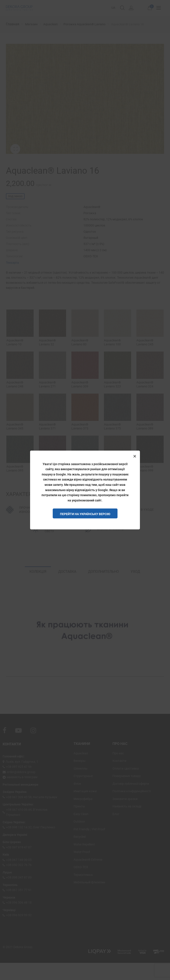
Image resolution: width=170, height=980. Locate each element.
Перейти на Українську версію (85, 514)
